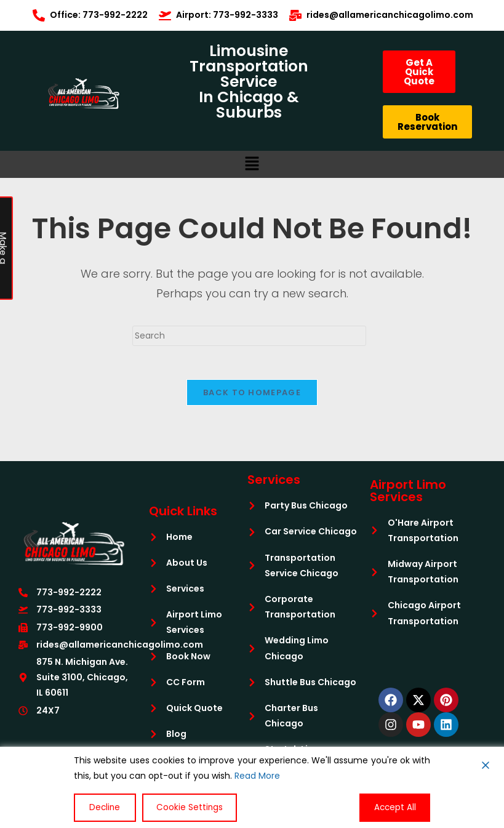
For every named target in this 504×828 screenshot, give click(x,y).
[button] (252, 164)
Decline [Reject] (102, 808)
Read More (257, 777)
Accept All (396, 808)
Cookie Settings (182, 808)
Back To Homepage (252, 396)
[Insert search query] (249, 336)
